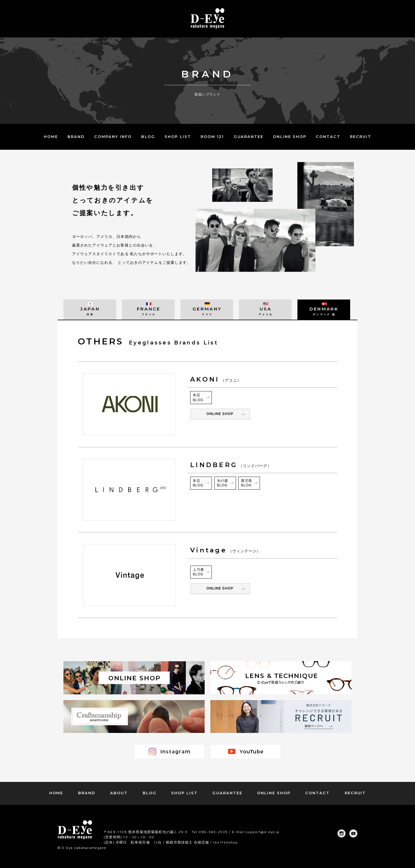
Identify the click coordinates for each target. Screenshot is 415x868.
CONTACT (328, 137)
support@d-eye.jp (263, 832)
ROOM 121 (212, 137)
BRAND (76, 137)
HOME (51, 137)
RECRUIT (361, 137)
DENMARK (324, 311)
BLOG (148, 137)
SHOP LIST (178, 137)
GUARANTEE (249, 137)
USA (265, 311)
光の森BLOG (223, 483)
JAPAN (90, 311)
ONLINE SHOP (289, 137)
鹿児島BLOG (247, 483)
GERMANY (207, 311)
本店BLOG (198, 398)
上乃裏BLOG (198, 572)
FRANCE (148, 311)
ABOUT (119, 793)
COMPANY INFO (113, 137)
